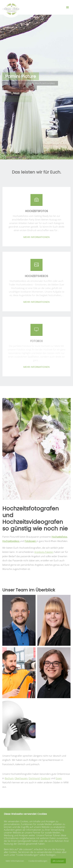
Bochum (9, 778)
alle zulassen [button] (58, 861)
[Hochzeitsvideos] (36, 266)
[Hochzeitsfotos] (36, 201)
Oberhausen (21, 778)
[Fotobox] (36, 331)
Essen (59, 778)
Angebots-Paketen (44, 552)
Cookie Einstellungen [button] (38, 861)
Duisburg (45, 778)
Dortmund (34, 778)
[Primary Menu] (67, 7)
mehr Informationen (36, 237)
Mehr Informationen (15, 861)
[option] (36, 449)
